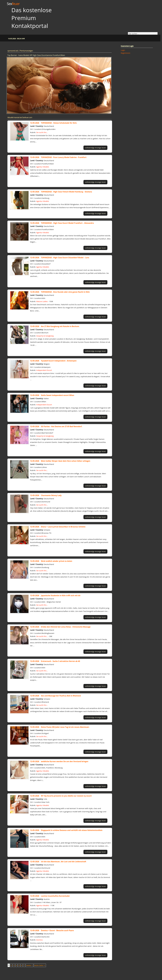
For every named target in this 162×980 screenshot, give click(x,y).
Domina (39, 940)
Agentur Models (43, 167)
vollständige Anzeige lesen (95, 148)
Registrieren (125, 53)
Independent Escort (44, 370)
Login (123, 50)
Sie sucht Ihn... (42, 132)
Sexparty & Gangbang (45, 336)
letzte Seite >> (40, 965)
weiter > (29, 965)
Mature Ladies (42, 301)
